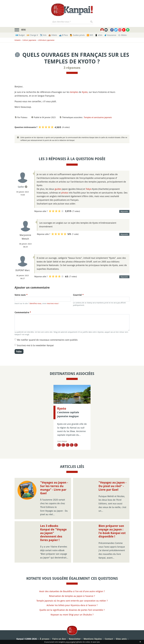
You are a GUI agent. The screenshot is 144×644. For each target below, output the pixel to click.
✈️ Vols (43, 35)
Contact (109, 639)
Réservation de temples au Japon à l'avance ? (72, 596)
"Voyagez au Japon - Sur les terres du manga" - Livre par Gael (54, 488)
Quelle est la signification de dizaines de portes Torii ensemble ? (72, 610)
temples (74, 92)
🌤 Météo (123, 35)
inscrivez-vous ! (53, 303)
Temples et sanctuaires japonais (98, 117)
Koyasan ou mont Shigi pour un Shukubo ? (72, 615)
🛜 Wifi (90, 35)
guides (58, 189)
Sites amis (121, 639)
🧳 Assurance (110, 35)
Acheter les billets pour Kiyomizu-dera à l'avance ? (72, 605)
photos (65, 193)
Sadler (21, 187)
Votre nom (21, 295)
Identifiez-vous (35, 303)
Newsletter (75, 639)
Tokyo (89, 189)
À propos (45, 639)
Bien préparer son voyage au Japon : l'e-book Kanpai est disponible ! (112, 531)
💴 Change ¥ (32, 35)
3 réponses (72, 68)
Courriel (78, 295)
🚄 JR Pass (63, 35)
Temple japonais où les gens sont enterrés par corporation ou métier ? (72, 601)
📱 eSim (99, 35)
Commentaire (23, 312)
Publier (19, 351)
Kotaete (18, 40)
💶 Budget (20, 35)
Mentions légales (93, 639)
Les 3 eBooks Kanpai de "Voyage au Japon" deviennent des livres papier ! (53, 533)
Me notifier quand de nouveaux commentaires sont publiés (47, 340)
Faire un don (59, 639)
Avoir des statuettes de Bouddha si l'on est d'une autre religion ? (72, 591)
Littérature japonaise (46, 40)
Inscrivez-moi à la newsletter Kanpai (35, 345)
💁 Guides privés (77, 35)
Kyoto (85, 92)
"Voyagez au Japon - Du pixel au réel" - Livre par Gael (113, 486)
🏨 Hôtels (53, 35)
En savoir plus (95, 642)
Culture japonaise (29, 40)
